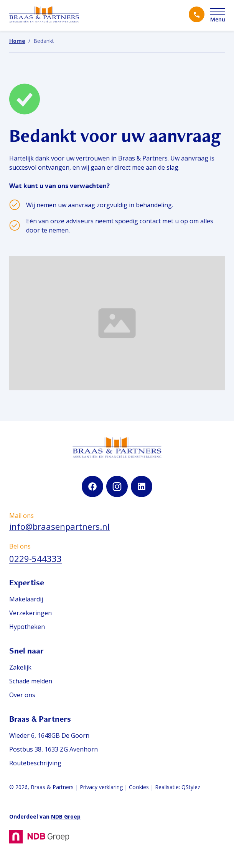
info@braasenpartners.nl (59, 526)
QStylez (191, 787)
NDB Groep (66, 816)
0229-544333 (35, 558)
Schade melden (31, 681)
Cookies (139, 787)
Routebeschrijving (35, 763)
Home (17, 41)
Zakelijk (20, 667)
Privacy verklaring (101, 787)
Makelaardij (26, 599)
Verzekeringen (30, 613)
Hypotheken (27, 627)
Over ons (22, 695)
